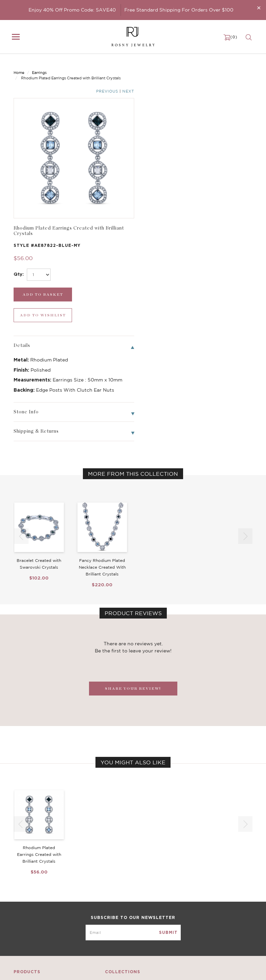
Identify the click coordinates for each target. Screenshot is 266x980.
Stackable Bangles (116, 925)
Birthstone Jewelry (117, 891)
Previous (225, 67)
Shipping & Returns (200, 912)
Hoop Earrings (111, 919)
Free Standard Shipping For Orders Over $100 (179, 10)
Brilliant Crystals (114, 905)
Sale (18, 925)
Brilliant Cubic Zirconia (121, 912)
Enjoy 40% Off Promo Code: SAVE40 (72, 10)
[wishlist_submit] (226, 151)
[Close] (259, 8)
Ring (19, 919)
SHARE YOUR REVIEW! (133, 524)
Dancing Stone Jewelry (121, 898)
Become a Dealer (198, 891)
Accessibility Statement (205, 925)
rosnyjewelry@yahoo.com (41, 969)
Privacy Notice (195, 905)
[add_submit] (164, 151)
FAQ (184, 898)
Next (246, 67)
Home (19, 67)
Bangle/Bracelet (31, 912)
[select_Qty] (163, 131)
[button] (245, 372)
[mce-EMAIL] (133, 842)
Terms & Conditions (201, 919)
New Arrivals (27, 891)
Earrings (39, 67)
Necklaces (24, 898)
